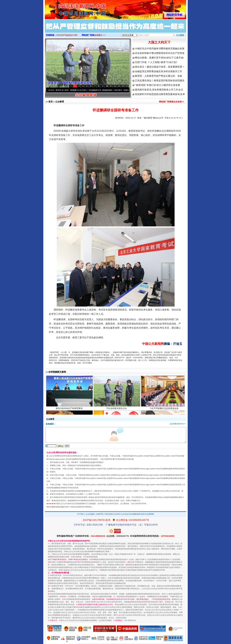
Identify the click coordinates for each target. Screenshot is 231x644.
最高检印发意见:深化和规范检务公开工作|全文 (159, 90)
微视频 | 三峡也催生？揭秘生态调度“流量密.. (126, 90)
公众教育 (60, 102)
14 (123, 86)
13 (119, 86)
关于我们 (81, 514)
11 (111, 86)
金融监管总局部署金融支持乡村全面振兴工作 (159, 71)
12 (115, 86)
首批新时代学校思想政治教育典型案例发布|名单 (160, 94)
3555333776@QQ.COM (67, 35)
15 (127, 86)
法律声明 (99, 514)
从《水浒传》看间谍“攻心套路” (59, 90)
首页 (51, 102)
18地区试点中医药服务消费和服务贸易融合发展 (160, 49)
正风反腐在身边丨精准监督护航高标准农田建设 (160, 80)
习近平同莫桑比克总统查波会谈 (164, 410)
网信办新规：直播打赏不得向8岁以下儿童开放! (159, 58)
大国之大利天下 (159, 42)
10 (107, 86)
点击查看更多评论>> (178, 424)
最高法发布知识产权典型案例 (69, 410)
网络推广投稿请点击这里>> (171, 102)
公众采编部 (90, 514)
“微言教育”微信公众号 (153, 118)
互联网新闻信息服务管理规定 (91, 462)
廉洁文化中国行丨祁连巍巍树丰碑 (90, 90)
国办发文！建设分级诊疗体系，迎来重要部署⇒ (160, 67)
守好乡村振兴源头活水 (117, 410)
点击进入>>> (100, 35)
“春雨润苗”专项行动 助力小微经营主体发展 (157, 85)
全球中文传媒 (69, 9)
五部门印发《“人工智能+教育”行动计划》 (157, 62)
